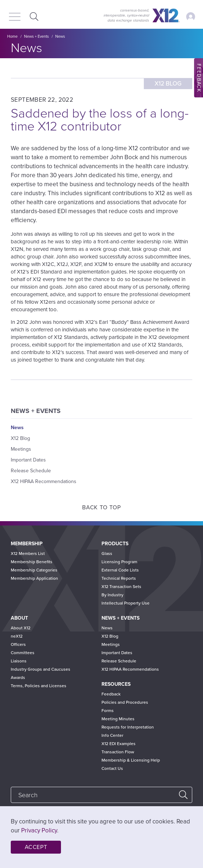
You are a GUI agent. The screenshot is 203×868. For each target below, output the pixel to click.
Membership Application (34, 578)
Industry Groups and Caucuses (41, 669)
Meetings (21, 449)
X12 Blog (20, 438)
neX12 (17, 636)
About (19, 618)
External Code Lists (120, 570)
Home (12, 36)
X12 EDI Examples (119, 744)
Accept (36, 847)
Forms (108, 711)
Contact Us (112, 768)
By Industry (112, 595)
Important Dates (28, 460)
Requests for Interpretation (128, 727)
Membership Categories (34, 570)
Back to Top (101, 508)
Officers (18, 644)
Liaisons (19, 661)
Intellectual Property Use (126, 603)
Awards (18, 678)
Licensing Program (119, 562)
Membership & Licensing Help (131, 760)
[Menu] (15, 17)
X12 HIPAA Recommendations (44, 481)
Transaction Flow (118, 752)
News (60, 36)
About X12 (21, 628)
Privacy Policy (39, 830)
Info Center (112, 735)
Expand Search (33, 16)
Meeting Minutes (118, 719)
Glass (107, 554)
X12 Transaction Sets (121, 587)
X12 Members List (28, 554)
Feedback (111, 694)
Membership (27, 544)
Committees (23, 653)
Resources (116, 684)
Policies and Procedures (125, 702)
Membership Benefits (32, 562)
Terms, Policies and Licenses (39, 686)
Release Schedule (31, 471)
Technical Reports (119, 578)
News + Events (36, 36)
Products (115, 544)
